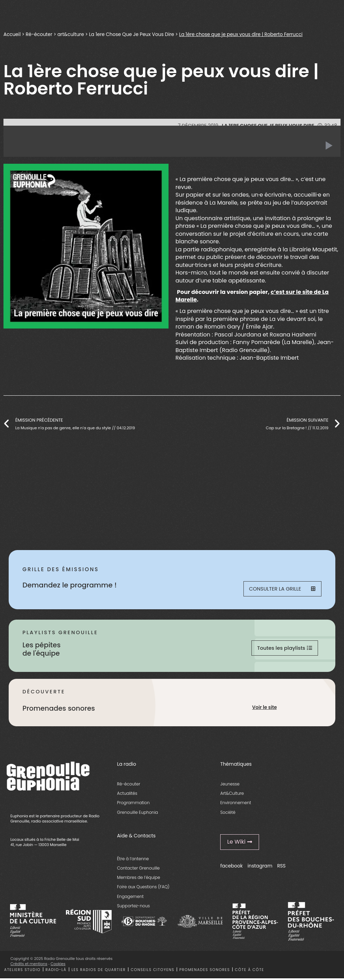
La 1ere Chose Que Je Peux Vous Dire (132, 34)
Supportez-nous (134, 907)
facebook (231, 868)
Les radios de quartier (98, 972)
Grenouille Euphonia (138, 814)
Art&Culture (232, 795)
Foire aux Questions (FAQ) (143, 888)
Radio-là (56, 972)
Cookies (58, 966)
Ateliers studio (22, 972)
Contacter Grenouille (139, 870)
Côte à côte (249, 972)
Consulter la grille (282, 589)
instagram (260, 868)
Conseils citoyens (153, 972)
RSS (281, 868)
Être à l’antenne (133, 860)
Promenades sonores (205, 972)
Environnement (236, 804)
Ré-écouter (39, 34)
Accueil (12, 34)
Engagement (131, 898)
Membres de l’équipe (139, 879)
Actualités (127, 795)
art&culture (71, 34)
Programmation (134, 804)
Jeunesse (230, 786)
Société (228, 814)
